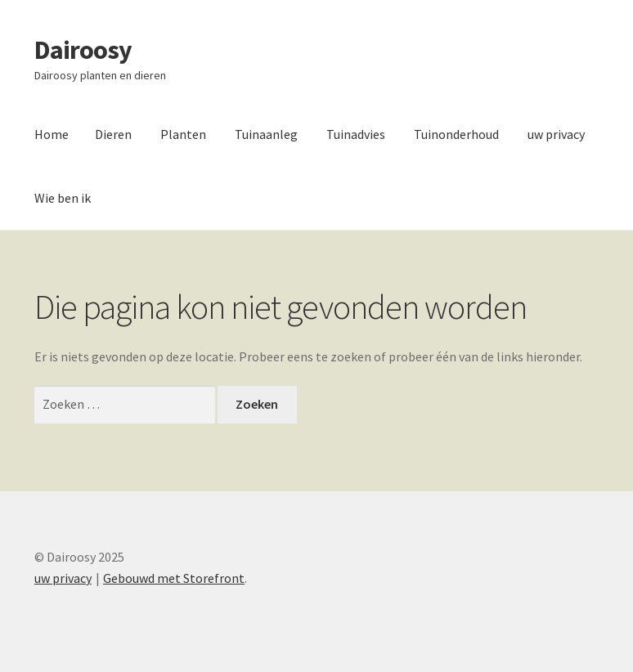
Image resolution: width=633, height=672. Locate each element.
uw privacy (556, 134)
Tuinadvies (356, 134)
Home (52, 134)
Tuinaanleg (266, 134)
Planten (183, 134)
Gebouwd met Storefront (174, 578)
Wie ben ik (63, 198)
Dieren (113, 134)
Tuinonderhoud (456, 134)
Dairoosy (83, 50)
